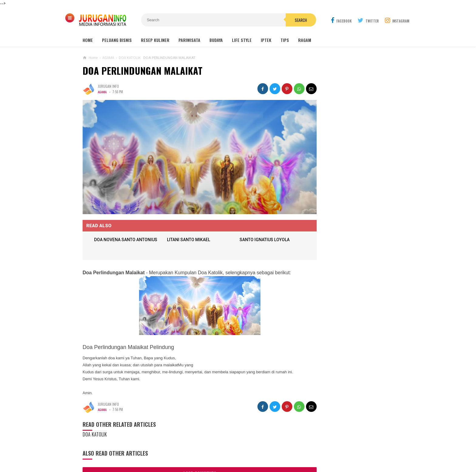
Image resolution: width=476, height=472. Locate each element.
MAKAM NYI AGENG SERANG (337, 184)
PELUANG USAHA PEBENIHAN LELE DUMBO (339, 371)
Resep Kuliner (155, 40)
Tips (285, 40)
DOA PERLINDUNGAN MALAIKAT (143, 71)
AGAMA (102, 92)
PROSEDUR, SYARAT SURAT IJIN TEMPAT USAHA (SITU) (338, 395)
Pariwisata (189, 40)
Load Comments (189, 463)
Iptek (266, 40)
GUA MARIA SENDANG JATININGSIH (342, 207)
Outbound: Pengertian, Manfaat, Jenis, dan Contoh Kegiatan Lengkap (348, 221)
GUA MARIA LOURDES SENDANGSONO (344, 195)
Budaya (216, 40)
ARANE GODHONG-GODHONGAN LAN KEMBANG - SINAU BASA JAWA (353, 305)
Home (88, 40)
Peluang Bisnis (117, 40)
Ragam (305, 40)
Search (272, 20)
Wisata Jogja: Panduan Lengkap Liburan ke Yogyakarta (348, 170)
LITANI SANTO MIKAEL (184, 230)
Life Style (242, 40)
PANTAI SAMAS (324, 347)
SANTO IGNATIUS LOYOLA (254, 230)
